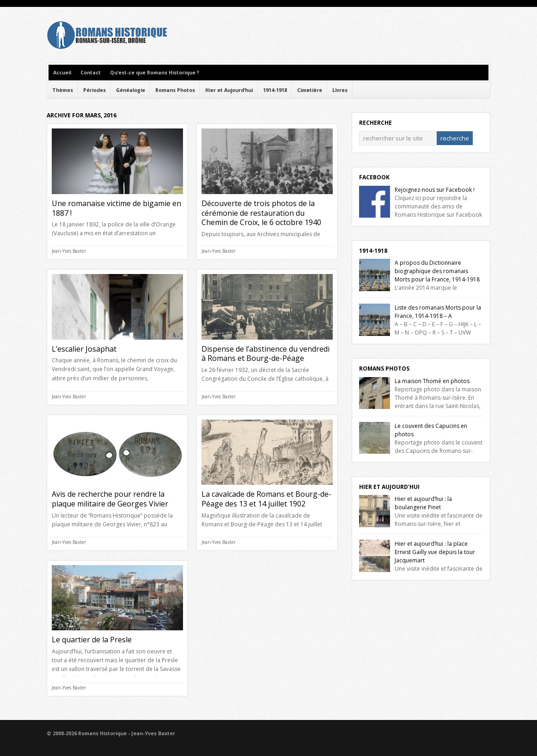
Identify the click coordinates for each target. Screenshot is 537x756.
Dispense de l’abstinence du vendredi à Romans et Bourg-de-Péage (265, 354)
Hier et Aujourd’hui (229, 90)
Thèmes (63, 90)
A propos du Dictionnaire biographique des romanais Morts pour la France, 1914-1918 (437, 271)
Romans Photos (175, 90)
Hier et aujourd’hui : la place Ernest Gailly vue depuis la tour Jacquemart (435, 552)
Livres (340, 90)
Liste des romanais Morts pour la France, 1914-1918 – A (438, 312)
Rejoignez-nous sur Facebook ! (435, 190)
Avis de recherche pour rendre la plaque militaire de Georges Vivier (110, 499)
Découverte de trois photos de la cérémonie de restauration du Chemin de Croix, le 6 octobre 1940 (261, 213)
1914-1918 (275, 90)
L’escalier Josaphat (84, 349)
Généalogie (131, 90)
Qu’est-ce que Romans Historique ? (155, 73)
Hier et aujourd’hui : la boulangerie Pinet (423, 503)
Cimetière (310, 90)
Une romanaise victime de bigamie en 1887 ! (116, 208)
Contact (91, 73)
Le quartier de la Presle (92, 640)
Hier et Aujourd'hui (389, 487)
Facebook (374, 177)
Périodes (95, 90)
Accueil (62, 73)
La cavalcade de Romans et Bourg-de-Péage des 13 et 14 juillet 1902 (266, 499)
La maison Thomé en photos (432, 381)
